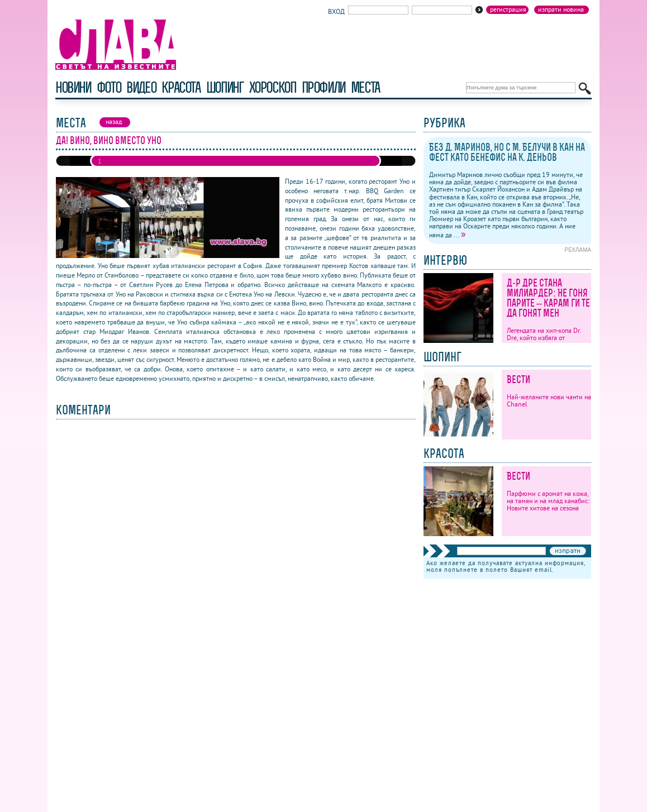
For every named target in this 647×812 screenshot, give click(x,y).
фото (109, 87)
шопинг (225, 87)
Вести (518, 379)
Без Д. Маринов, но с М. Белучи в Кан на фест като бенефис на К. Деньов (507, 152)
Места (365, 87)
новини (73, 87)
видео (141, 87)
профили (323, 87)
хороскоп (273, 87)
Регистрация (508, 9)
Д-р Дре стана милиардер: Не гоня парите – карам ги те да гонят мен (548, 298)
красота (181, 87)
